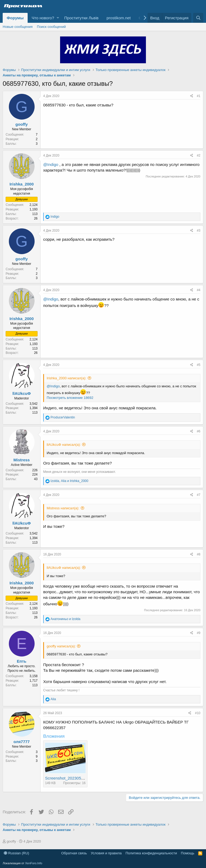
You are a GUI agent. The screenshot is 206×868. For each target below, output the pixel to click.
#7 (199, 495)
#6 (199, 431)
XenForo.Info (34, 863)
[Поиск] (198, 18)
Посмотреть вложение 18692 (70, 398)
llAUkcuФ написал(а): (64, 445)
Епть (22, 661)
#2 (199, 155)
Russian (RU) (16, 853)
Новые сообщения (18, 27)
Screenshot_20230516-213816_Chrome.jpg (84, 778)
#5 (199, 365)
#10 (198, 713)
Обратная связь (74, 853)
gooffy (22, 124)
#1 (199, 96)
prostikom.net (119, 18)
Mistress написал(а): (63, 508)
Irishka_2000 (21, 184)
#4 (199, 290)
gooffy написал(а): (61, 646)
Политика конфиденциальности (151, 853)
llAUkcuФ (22, 393)
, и (69, 481)
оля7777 (21, 742)
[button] (58, 18)
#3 (199, 231)
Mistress (22, 460)
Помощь (187, 853)
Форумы (15, 18)
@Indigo (51, 164)
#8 (199, 554)
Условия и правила (106, 853)
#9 (199, 633)
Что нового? (43, 18)
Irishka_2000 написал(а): (67, 378)
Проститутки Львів (82, 18)
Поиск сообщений (51, 27)
